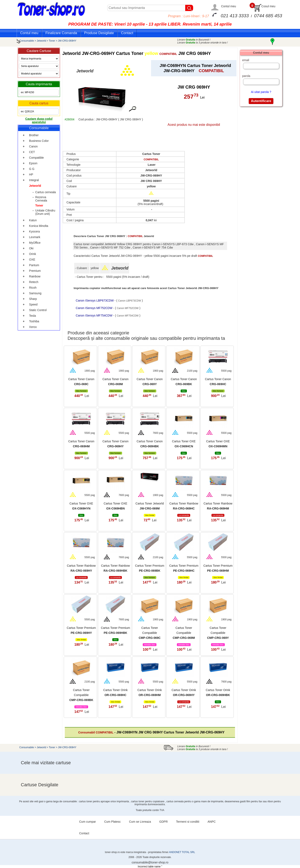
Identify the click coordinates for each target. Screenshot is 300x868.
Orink (33, 254)
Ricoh (33, 288)
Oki (31, 248)
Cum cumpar (87, 822)
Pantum (34, 265)
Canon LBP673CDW (130, 301)
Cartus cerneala (46, 192)
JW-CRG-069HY (67, 41)
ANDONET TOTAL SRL (182, 852)
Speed (33, 304)
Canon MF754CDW (128, 316)
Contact (127, 33)
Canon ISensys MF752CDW (95, 308)
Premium (35, 271)
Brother (34, 135)
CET (32, 152)
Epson (33, 163)
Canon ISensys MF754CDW (95, 315)
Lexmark (35, 237)
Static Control (38, 310)
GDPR (164, 822)
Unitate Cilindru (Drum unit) (45, 212)
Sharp (33, 299)
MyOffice (35, 243)
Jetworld (42, 41)
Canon (33, 146)
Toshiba (34, 321)
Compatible (37, 158)
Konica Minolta (39, 226)
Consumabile (27, 41)
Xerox (33, 327)
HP (31, 174)
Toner (52, 41)
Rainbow (35, 276)
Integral (34, 180)
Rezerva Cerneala (41, 199)
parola (246, 76)
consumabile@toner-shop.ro (150, 862)
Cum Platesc (112, 822)
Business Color (39, 141)
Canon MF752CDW (128, 308)
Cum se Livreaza (140, 822)
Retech (34, 282)
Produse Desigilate (99, 33)
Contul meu (229, 6)
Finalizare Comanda (61, 33)
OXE (32, 260)
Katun (33, 220)
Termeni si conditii (188, 822)
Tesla (33, 316)
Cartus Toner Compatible (150, 633)
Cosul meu (268, 6)
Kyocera (34, 231)
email (246, 60)
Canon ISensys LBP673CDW (95, 300)
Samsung (35, 293)
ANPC (212, 822)
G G (32, 169)
